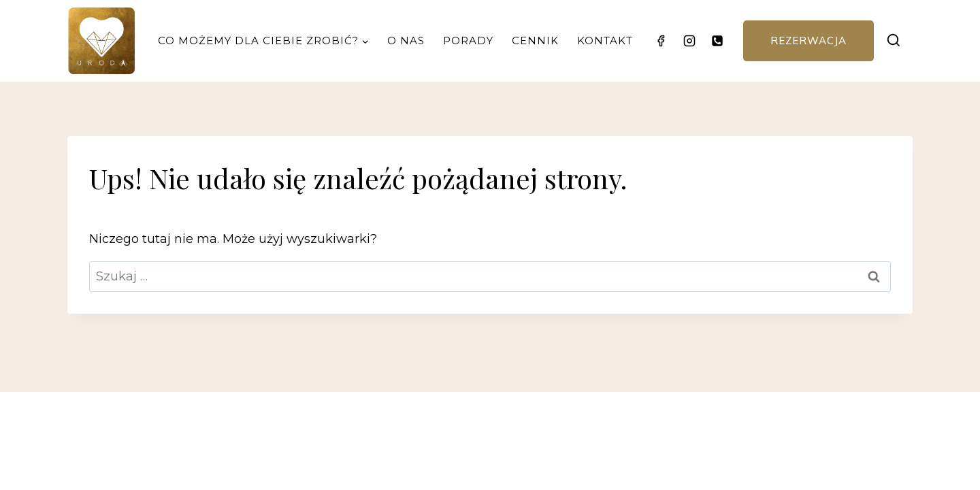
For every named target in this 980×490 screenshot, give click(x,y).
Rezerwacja (808, 40)
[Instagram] (689, 41)
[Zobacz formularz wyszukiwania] (893, 40)
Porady (468, 40)
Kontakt (605, 40)
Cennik (535, 40)
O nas (406, 40)
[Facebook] (661, 41)
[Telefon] (717, 41)
